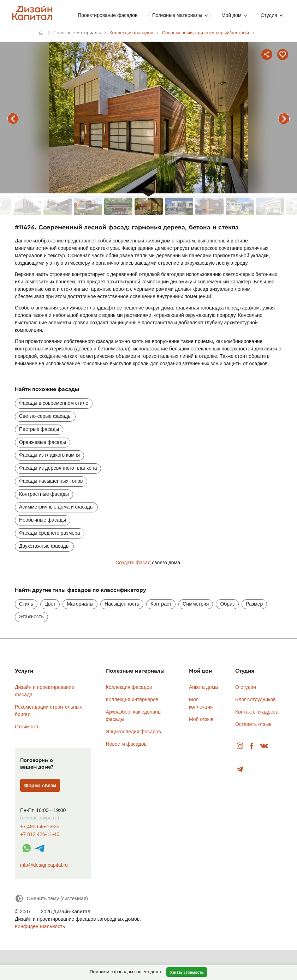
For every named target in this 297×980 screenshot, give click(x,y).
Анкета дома (203, 687)
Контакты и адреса (257, 712)
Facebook (251, 746)
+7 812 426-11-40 (40, 834)
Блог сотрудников (256, 699)
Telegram (240, 769)
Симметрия (196, 604)
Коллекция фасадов (129, 687)
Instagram (240, 746)
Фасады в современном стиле (54, 403)
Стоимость (27, 727)
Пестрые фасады (39, 429)
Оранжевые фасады (43, 442)
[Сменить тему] (51, 898)
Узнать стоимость (187, 972)
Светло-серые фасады (45, 416)
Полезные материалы (177, 15)
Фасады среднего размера (50, 533)
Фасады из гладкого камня (49, 455)
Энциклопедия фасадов (133, 732)
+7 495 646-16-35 (40, 827)
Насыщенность (122, 604)
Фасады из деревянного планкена (58, 468)
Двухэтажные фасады (44, 546)
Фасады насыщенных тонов (51, 481)
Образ (227, 604)
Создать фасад (133, 563)
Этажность (31, 617)
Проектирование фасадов (108, 15)
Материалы (80, 604)
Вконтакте (264, 746)
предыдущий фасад (13, 119)
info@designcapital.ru (44, 865)
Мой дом (231, 15)
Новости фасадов (126, 744)
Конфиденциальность (40, 926)
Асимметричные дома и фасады (56, 507)
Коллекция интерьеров (132, 699)
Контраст (161, 604)
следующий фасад (284, 119)
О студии (246, 687)
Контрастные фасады (44, 494)
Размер (254, 604)
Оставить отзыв (253, 724)
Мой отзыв (201, 719)
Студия (269, 15)
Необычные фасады (43, 520)
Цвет (50, 604)
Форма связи (40, 786)
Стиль (26, 604)
